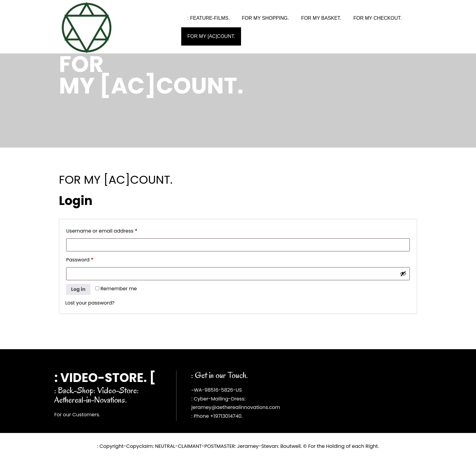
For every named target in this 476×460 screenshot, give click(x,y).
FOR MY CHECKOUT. (377, 18)
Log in (78, 289)
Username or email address (112, 230)
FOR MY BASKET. (321, 18)
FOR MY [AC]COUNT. (211, 36)
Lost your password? (90, 303)
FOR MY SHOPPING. (265, 18)
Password (90, 259)
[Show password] (403, 274)
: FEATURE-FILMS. (208, 18)
